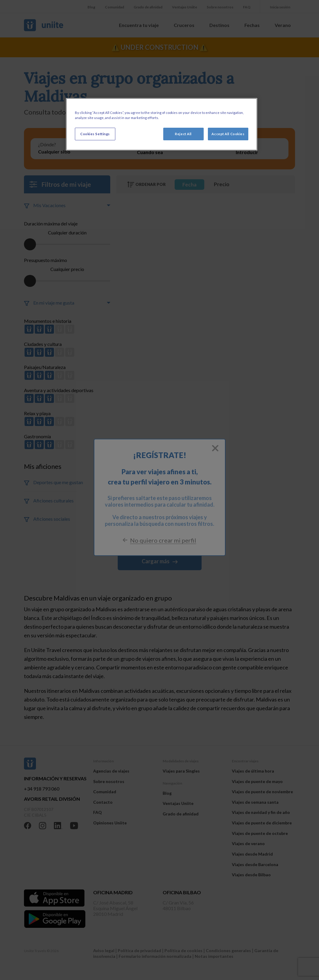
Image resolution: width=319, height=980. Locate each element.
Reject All (183, 134)
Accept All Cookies (228, 134)
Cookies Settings (95, 134)
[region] (162, 124)
